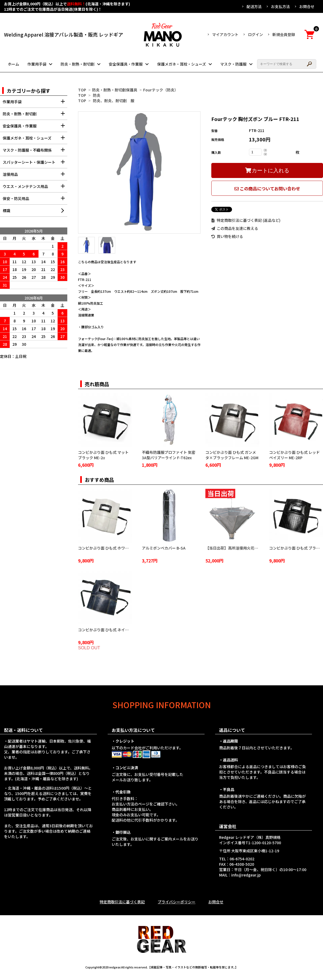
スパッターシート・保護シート (35, 164)
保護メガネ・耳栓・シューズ (182, 64)
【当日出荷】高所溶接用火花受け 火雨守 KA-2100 (248, 548)
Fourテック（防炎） (161, 90)
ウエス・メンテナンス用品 (35, 188)
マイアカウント (225, 34)
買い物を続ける (227, 236)
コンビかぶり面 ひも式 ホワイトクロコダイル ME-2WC (124, 548)
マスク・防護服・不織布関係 (35, 152)
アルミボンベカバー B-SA (164, 548)
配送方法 (254, 6)
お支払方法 (280, 6)
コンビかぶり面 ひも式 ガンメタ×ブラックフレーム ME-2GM (232, 455)
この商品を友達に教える (235, 228)
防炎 (97, 95)
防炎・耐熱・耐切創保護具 (115, 90)
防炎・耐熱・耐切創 (78, 64)
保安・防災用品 (35, 200)
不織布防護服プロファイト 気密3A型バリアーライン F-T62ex (169, 455)
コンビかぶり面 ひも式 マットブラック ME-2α (103, 455)
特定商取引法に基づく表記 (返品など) (246, 220)
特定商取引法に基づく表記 (122, 902)
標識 (6, 211)
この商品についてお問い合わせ (267, 188)
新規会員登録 (284, 34)
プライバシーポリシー (177, 902)
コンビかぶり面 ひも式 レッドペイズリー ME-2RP (294, 455)
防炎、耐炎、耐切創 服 (114, 101)
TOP (82, 90)
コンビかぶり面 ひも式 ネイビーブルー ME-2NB (118, 630)
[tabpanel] (139, 172)
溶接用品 (35, 176)
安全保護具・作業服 (126, 64)
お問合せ (307, 6)
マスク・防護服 (233, 64)
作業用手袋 (37, 64)
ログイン (255, 34)
